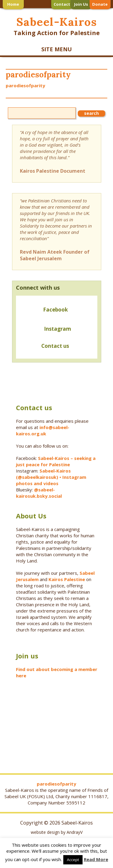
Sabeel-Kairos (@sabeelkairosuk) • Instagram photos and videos (51, 477)
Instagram (58, 329)
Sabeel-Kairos (56, 22)
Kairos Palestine (67, 579)
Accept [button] (73, 860)
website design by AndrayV (57, 832)
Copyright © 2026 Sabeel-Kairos (56, 823)
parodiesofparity (25, 85)
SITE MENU (56, 49)
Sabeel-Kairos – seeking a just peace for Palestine (56, 461)
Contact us (44, 346)
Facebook (55, 310)
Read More (96, 859)
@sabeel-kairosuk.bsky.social (39, 493)
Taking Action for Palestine (57, 33)
